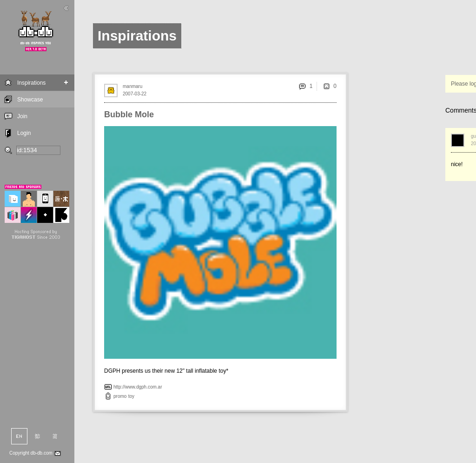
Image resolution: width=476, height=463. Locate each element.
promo (120, 396)
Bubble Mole (129, 114)
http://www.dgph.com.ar (138, 387)
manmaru (132, 86)
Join (22, 116)
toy (131, 396)
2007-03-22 (135, 94)
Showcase (30, 100)
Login (24, 133)
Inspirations (31, 83)
